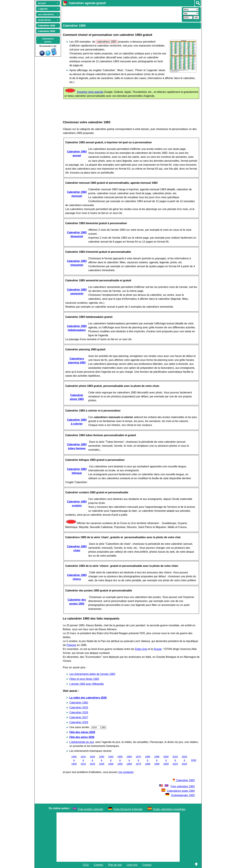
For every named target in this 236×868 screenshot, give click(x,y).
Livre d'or (132, 865)
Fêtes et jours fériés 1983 (84, 679)
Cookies (98, 865)
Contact (147, 865)
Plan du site (115, 865)
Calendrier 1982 (79, 703)
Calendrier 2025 (79, 708)
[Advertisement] (121, 14)
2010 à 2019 (175, 760)
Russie (158, 649)
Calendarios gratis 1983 (178, 791)
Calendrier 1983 (184, 780)
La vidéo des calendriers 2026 (88, 698)
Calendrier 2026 (79, 712)
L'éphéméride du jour (82, 742)
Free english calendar (91, 809)
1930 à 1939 (102, 760)
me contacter (126, 772)
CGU (86, 865)
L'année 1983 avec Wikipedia (87, 684)
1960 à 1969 (129, 760)
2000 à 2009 (166, 760)
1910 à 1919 (83, 760)
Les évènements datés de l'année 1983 (92, 674)
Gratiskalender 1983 (180, 795)
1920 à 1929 (92, 760)
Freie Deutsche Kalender (128, 809)
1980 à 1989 (148, 760)
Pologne (71, 645)
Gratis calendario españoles (169, 809)
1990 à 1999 (157, 760)
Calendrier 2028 (79, 722)
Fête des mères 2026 (82, 732)
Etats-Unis (141, 649)
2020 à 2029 (184, 760)
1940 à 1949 (111, 760)
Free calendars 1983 (177, 786)
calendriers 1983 (107, 42)
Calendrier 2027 (79, 717)
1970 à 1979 (138, 760)
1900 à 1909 (74, 760)
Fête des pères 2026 (82, 737)
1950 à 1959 (120, 760)
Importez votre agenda (90, 92)
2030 (194, 760)
